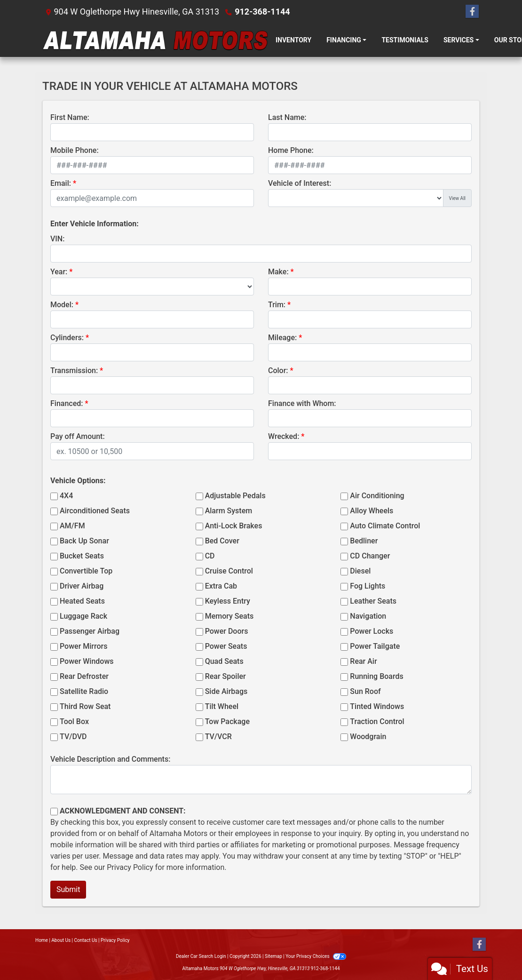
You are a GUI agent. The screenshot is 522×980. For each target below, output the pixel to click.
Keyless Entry (228, 601)
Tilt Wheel (222, 706)
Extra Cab (221, 586)
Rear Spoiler (225, 676)
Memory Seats (229, 616)
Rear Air (363, 661)
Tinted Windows (377, 706)
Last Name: (287, 117)
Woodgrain (368, 737)
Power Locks (372, 631)
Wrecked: (284, 436)
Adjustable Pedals (235, 496)
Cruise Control (229, 571)
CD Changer (370, 556)
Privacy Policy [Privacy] (115, 940)
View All (457, 198)
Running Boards (376, 676)
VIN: (57, 239)
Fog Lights (368, 586)
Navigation (368, 616)
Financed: (67, 403)
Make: (278, 272)
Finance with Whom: (302, 403)
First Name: (70, 117)
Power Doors (227, 631)
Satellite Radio (84, 691)
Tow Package (227, 721)
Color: (278, 370)
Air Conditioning (377, 496)
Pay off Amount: (78, 436)
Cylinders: (67, 338)
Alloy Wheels (372, 511)
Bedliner (364, 541)
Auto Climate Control (385, 526)
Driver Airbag (82, 586)
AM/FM (72, 526)
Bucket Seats (82, 556)
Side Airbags (226, 691)
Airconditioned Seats (95, 511)
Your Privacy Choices (316, 956)
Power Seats (226, 646)
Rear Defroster (84, 676)
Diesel (360, 571)
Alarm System (229, 511)
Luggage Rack (83, 616)
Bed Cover (222, 541)
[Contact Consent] (54, 812)
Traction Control (377, 721)
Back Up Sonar (84, 541)
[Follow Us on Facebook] (472, 12)
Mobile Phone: (75, 150)
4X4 (66, 496)
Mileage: (282, 338)
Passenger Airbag (90, 631)
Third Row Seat (85, 706)
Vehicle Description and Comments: (110, 759)
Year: (59, 272)
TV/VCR (218, 737)
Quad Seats (224, 661)
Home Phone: (291, 150)
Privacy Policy (130, 867)
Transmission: (74, 370)
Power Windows (87, 661)
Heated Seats (82, 601)
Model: (62, 305)
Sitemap (273, 956)
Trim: (277, 305)
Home (42, 940)
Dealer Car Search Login (201, 956)
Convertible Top (86, 571)
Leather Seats (373, 601)
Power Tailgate (375, 646)
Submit (68, 889)
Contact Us (86, 940)
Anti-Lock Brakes (234, 526)
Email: (61, 183)
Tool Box (74, 721)
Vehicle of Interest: (300, 183)
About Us (61, 940)
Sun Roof (365, 691)
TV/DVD (73, 737)
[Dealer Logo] (155, 40)
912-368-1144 (262, 12)
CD (210, 556)
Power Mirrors (83, 646)
